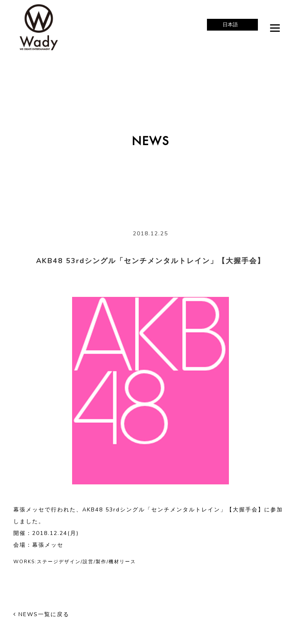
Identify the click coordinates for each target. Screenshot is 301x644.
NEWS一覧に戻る (41, 614)
